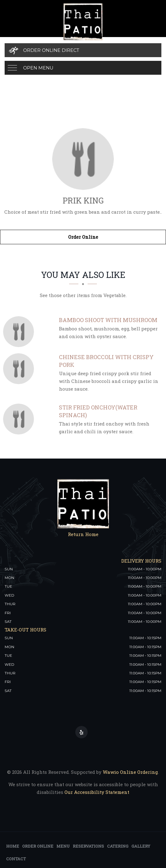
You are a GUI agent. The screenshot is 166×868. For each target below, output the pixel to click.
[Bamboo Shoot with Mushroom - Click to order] (20, 332)
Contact (16, 859)
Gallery (141, 846)
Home (13, 846)
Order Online (83, 237)
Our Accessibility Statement (96, 792)
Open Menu (38, 68)
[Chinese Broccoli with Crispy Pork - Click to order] (20, 369)
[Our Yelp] (81, 732)
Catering (118, 846)
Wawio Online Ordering (130, 772)
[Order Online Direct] (83, 50)
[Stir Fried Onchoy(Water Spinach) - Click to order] (20, 419)
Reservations (88, 846)
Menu (63, 846)
